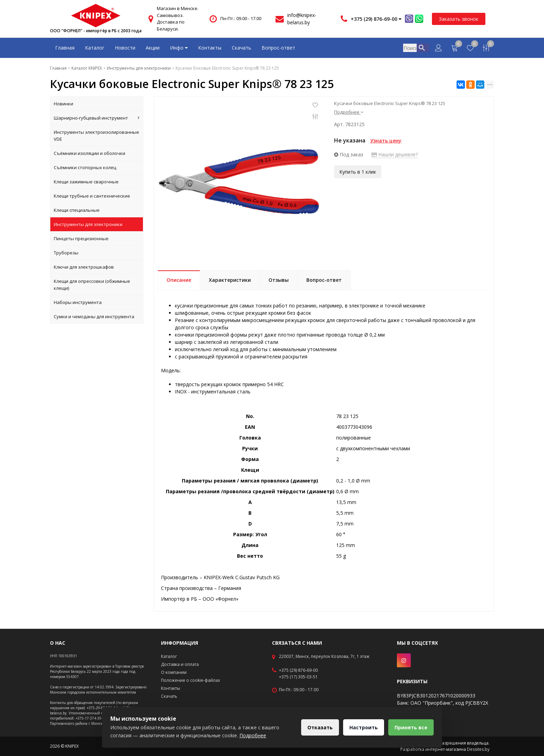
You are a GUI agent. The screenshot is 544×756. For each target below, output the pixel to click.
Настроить (363, 727)
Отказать (318, 727)
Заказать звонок (459, 19)
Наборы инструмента (78, 302)
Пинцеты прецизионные (81, 238)
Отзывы (279, 280)
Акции (153, 48)
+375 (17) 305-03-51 (298, 677)
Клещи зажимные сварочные (86, 182)
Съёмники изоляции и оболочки (90, 153)
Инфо (179, 48)
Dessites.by (478, 749)
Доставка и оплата (180, 664)
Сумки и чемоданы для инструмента (94, 316)
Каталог (95, 48)
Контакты (210, 48)
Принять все (411, 727)
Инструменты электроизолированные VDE (96, 136)
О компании (174, 672)
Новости (125, 48)
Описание (179, 280)
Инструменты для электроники (88, 224)
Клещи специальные (77, 210)
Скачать (241, 48)
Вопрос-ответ (278, 48)
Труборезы (66, 253)
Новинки (63, 104)
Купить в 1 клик (358, 171)
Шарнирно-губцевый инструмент (97, 118)
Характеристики (230, 280)
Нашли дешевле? (395, 154)
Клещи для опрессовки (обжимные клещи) (92, 285)
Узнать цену (386, 141)
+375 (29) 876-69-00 (298, 670)
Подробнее (349, 112)
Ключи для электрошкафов (84, 267)
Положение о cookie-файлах (190, 680)
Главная (65, 48)
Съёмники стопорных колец (85, 167)
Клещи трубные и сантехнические (92, 196)
